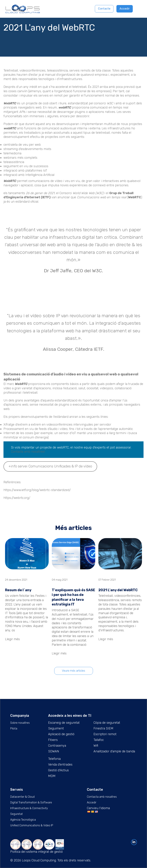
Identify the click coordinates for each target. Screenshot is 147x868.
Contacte (104, 9)
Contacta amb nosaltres (102, 797)
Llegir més (12, 639)
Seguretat (17, 814)
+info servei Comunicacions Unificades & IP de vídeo (50, 466)
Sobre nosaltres (20, 723)
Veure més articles (73, 671)
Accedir (125, 9)
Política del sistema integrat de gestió (36, 852)
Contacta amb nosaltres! (28, 452)
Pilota (14, 728)
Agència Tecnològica (23, 820)
